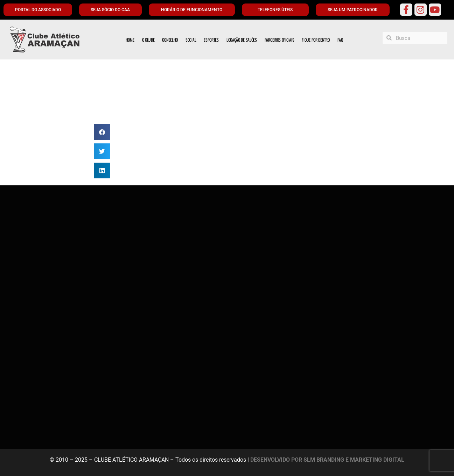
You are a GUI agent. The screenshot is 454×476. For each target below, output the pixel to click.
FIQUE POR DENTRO (316, 40)
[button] (102, 132)
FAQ (340, 40)
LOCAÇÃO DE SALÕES (242, 40)
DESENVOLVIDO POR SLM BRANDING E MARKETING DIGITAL (327, 460)
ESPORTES (211, 40)
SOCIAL (191, 40)
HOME (130, 40)
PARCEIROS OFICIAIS (280, 40)
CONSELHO (170, 40)
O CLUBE (148, 40)
